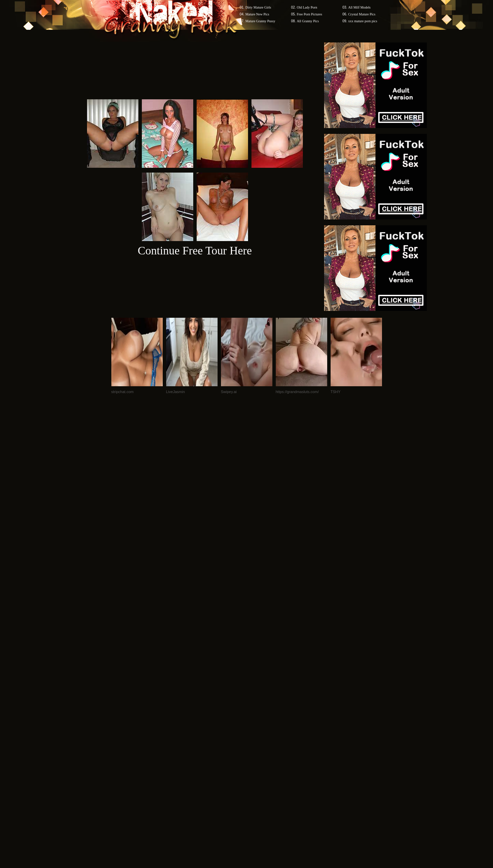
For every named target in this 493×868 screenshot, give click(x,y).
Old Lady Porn (307, 7)
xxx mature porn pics (363, 21)
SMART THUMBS (258, 737)
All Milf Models (359, 7)
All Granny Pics (308, 21)
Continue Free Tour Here (195, 250)
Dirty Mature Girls (258, 7)
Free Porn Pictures (309, 14)
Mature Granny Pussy (260, 21)
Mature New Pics (257, 14)
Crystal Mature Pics (362, 14)
